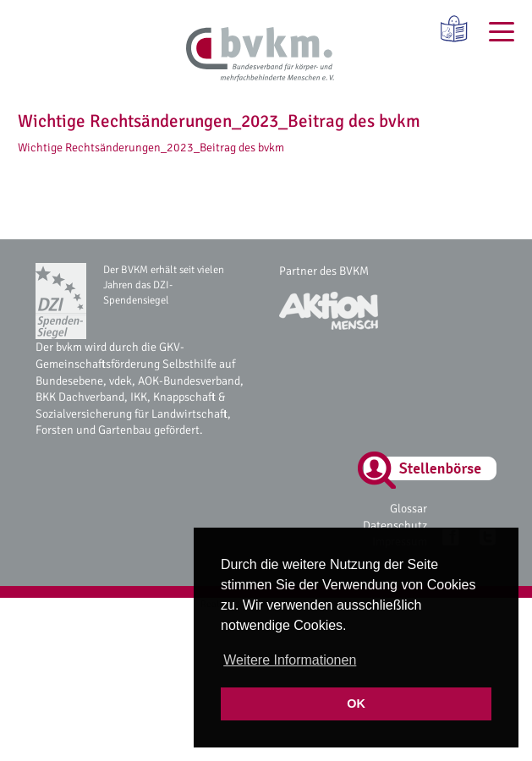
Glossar (409, 509)
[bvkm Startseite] (260, 55)
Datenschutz (395, 526)
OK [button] (356, 704)
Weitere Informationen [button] (290, 660)
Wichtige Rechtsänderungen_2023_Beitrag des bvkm (151, 148)
